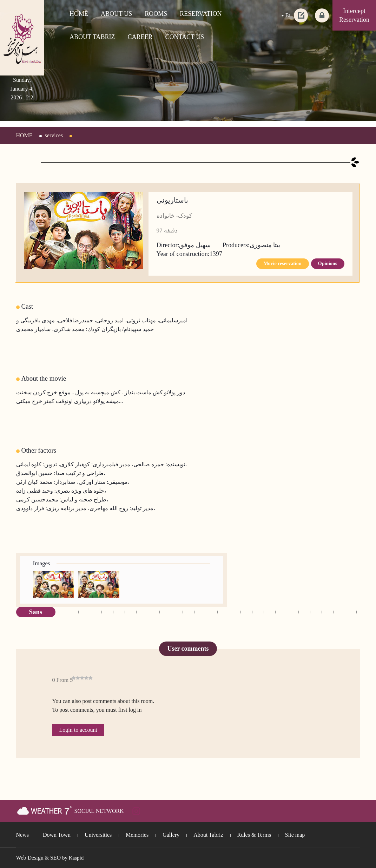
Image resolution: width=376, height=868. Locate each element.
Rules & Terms (254, 835)
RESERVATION (201, 14)
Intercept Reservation (354, 15)
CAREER (140, 37)
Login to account (78, 730)
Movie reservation (282, 264)
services (54, 135)
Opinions (328, 264)
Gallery (171, 835)
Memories (137, 835)
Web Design (30, 858)
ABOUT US (116, 14)
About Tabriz (208, 835)
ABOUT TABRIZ (92, 37)
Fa (288, 15)
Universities (98, 835)
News (22, 835)
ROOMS (156, 14)
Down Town (57, 835)
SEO (55, 858)
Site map (295, 835)
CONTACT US (185, 37)
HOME (79, 14)
